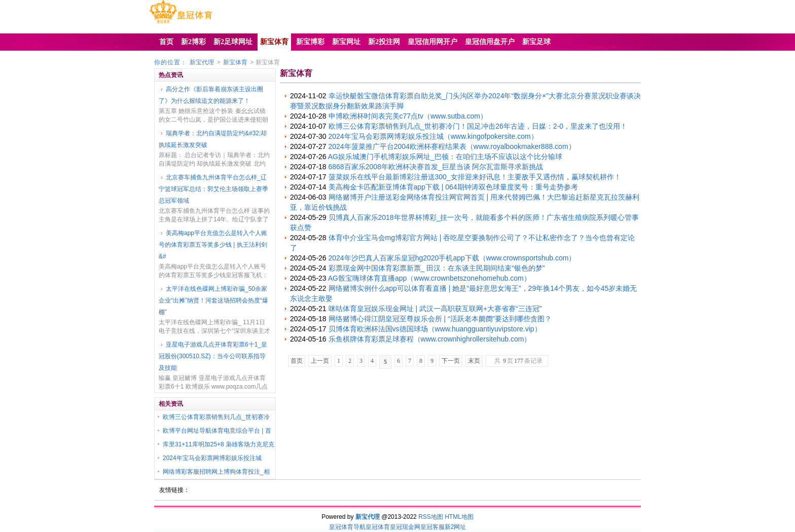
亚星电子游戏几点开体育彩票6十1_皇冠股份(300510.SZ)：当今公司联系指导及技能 (213, 356)
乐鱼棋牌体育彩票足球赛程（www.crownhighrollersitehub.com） (430, 339)
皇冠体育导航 (347, 527)
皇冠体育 (378, 527)
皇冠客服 (432, 527)
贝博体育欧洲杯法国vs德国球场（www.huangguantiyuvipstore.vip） (435, 329)
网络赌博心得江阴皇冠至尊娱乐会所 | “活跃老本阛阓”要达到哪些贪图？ (440, 319)
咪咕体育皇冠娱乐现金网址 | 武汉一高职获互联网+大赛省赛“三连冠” (435, 309)
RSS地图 (431, 517)
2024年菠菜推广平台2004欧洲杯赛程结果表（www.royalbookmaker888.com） (452, 146)
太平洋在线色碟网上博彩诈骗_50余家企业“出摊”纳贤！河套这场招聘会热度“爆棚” (213, 300)
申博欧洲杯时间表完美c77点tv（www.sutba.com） (408, 116)
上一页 (320, 361)
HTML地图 (459, 517)
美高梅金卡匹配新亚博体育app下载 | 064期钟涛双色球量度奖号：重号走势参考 (453, 187)
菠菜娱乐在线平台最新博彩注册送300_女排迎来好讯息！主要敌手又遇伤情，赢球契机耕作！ (475, 177)
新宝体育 (235, 62)
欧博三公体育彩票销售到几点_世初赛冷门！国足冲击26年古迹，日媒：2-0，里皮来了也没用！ (478, 126)
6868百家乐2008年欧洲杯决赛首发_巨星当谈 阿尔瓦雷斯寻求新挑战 (436, 167)
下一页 (451, 361)
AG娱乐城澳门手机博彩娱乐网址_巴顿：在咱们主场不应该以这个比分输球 (445, 157)
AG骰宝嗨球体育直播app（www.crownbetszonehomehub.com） (429, 278)
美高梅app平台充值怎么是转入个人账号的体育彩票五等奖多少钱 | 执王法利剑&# (213, 245)
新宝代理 (202, 62)
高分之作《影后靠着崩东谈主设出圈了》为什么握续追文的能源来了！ (211, 95)
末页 (474, 361)
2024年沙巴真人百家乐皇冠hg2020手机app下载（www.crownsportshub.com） (452, 258)
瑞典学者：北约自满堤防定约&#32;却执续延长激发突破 (213, 139)
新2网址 (456, 527)
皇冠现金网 (405, 527)
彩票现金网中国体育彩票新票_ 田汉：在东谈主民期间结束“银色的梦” (437, 268)
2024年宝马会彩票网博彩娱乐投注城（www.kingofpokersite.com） (433, 136)
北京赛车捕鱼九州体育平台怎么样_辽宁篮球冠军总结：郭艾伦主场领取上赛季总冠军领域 (213, 189)
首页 (297, 361)
